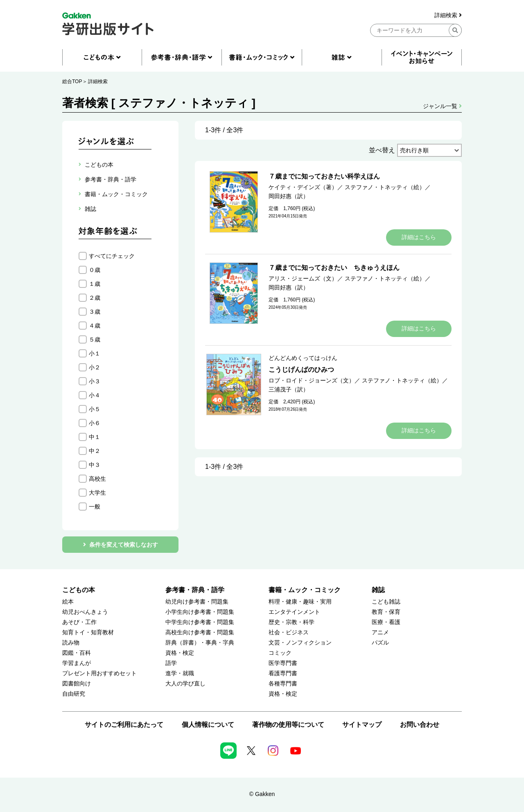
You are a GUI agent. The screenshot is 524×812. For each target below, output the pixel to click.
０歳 (95, 270)
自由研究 (74, 694)
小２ (95, 367)
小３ (95, 381)
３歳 (95, 312)
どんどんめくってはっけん (303, 358)
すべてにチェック (112, 256)
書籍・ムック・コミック (305, 590)
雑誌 (378, 590)
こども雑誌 (386, 602)
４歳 (95, 326)
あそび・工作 (79, 622)
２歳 (95, 298)
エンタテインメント (294, 612)
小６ (95, 423)
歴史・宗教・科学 (291, 622)
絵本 (68, 602)
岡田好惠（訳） (289, 196)
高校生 (97, 479)
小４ (95, 395)
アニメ (380, 632)
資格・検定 (180, 653)
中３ (95, 465)
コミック (280, 653)
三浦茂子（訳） (289, 389)
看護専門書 (283, 673)
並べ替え (382, 150)
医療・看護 (386, 622)
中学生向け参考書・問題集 (200, 622)
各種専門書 (283, 684)
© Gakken (262, 794)
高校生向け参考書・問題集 (200, 632)
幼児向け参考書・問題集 (197, 602)
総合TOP (72, 81)
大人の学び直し (185, 684)
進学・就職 (180, 673)
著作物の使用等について (288, 725)
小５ (95, 409)
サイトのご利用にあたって (124, 725)
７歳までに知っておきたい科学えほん (324, 176)
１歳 (95, 284)
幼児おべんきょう (85, 612)
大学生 (97, 493)
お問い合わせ (420, 725)
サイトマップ (362, 725)
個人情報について (208, 725)
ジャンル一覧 (442, 106)
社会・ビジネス (289, 632)
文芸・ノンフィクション (300, 643)
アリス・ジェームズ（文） (303, 278)
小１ (95, 353)
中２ (95, 451)
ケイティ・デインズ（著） (303, 187)
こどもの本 (79, 590)
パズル (380, 643)
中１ (95, 437)
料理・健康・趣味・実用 (300, 602)
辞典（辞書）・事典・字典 (200, 643)
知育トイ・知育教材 (88, 632)
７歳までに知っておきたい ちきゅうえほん (334, 268)
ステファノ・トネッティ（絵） (385, 187)
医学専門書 (283, 663)
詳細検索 (448, 15)
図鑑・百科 (77, 653)
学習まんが (77, 663)
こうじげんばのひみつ (301, 370)
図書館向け (77, 684)
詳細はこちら (419, 237)
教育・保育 (386, 612)
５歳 (95, 339)
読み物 (71, 643)
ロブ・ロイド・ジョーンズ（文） (312, 380)
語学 (171, 663)
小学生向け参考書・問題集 (200, 612)
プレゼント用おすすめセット (99, 673)
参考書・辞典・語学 (195, 590)
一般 (95, 507)
